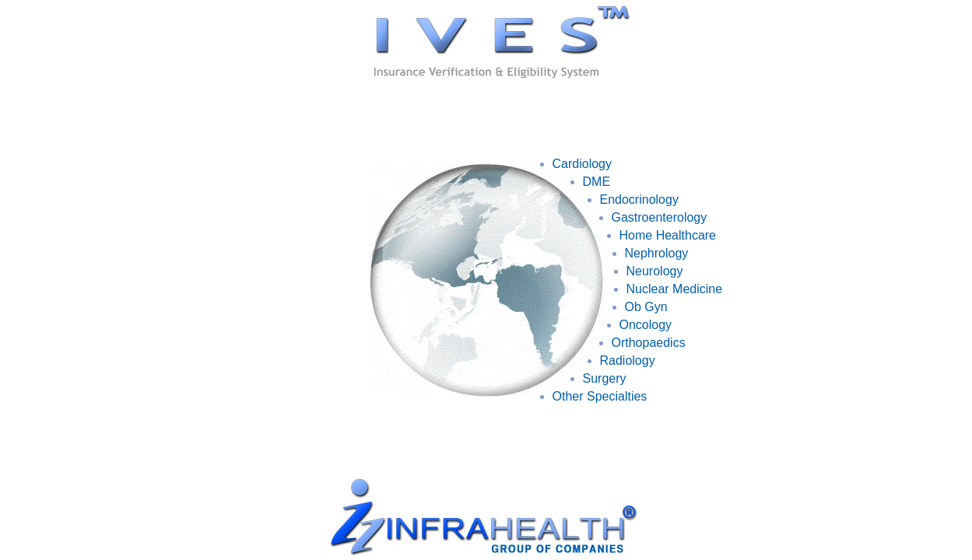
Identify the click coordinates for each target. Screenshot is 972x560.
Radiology (628, 360)
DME (597, 182)
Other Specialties (600, 396)
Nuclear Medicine (675, 289)
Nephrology (657, 253)
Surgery (605, 378)
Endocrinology (639, 199)
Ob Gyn (646, 307)
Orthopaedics (649, 343)
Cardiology (582, 164)
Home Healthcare (668, 235)
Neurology (655, 271)
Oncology (646, 325)
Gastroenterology (660, 217)
